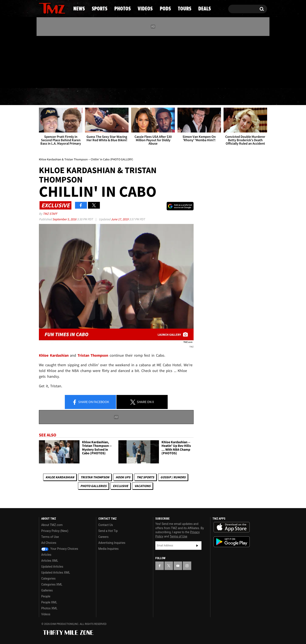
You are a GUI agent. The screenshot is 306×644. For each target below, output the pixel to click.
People (46, 596)
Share (91, 402)
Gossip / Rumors (173, 477)
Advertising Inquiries (112, 543)
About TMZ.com (52, 525)
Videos (154, 97)
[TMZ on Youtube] (56, 61)
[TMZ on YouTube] (178, 566)
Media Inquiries (108, 549)
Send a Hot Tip (108, 531)
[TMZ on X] (49, 61)
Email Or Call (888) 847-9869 (88, 80)
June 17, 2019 (120, 219)
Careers (103, 537)
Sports (82, 97)
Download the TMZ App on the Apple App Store (232, 527)
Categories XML (52, 584)
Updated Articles (52, 567)
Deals (249, 97)
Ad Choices (49, 543)
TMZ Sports (145, 477)
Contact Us (106, 525)
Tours (217, 97)
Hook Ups (123, 477)
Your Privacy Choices (60, 549)
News (49, 97)
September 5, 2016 (65, 219)
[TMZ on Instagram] (64, 61)
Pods (186, 97)
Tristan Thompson (95, 477)
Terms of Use (50, 537)
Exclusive (120, 486)
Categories (48, 578)
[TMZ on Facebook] (42, 61)
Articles (46, 555)
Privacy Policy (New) (55, 531)
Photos (118, 97)
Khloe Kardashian (60, 477)
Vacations (142, 486)
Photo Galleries (93, 486)
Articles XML (50, 561)
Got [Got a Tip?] (52, 79)
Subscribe (197, 546)
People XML (49, 602)
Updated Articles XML (56, 573)
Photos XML (49, 608)
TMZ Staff (50, 214)
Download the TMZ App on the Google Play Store (232, 542)
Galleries (47, 590)
